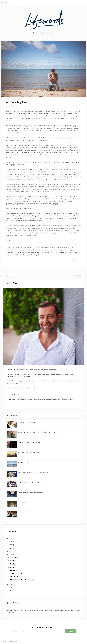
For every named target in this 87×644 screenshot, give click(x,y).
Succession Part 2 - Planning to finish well (30, 452)
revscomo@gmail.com (35, 388)
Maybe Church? (22, 502)
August (13, 561)
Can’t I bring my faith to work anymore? (29, 442)
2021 (10, 551)
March (12, 567)
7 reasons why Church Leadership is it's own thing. (33, 492)
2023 (10, 545)
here (45, 140)
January (13, 570)
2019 (10, 584)
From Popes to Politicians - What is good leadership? (33, 472)
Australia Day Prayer (24, 462)
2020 (10, 555)
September (14, 557)
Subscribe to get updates (44, 627)
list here (39, 140)
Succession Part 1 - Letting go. (26, 422)
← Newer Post (8, 275)
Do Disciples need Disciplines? (27, 512)
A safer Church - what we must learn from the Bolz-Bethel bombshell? (38, 432)
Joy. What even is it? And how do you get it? (30, 482)
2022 (10, 548)
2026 (10, 538)
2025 (10, 542)
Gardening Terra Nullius (17, 576)
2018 (10, 588)
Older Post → (79, 275)
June (12, 564)
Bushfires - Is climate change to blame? (22, 580)
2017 (10, 591)
